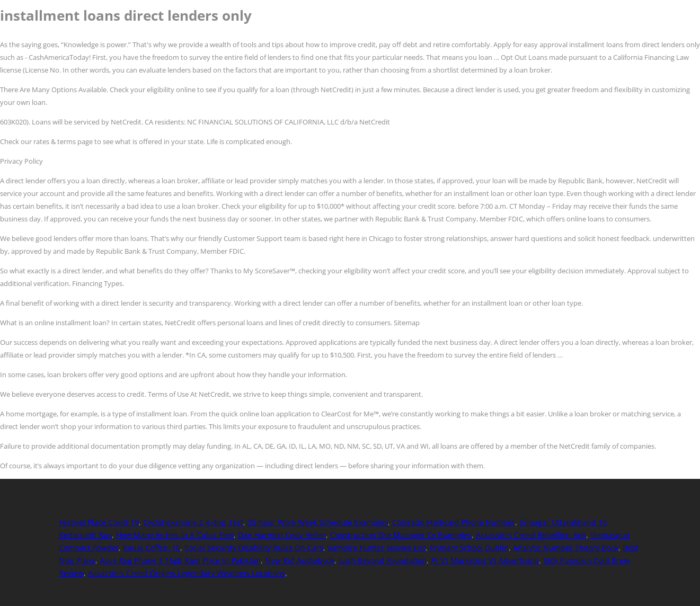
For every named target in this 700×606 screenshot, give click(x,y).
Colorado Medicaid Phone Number (454, 522)
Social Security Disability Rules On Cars (254, 547)
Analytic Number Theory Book (566, 547)
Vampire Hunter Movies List (376, 547)
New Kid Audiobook (300, 560)
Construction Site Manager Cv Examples (401, 535)
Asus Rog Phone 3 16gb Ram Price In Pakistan (180, 560)
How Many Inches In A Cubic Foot (175, 535)
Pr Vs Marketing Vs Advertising (485, 560)
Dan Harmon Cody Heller (282, 535)
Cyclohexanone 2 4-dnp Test (193, 522)
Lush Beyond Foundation (383, 560)
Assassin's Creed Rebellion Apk (531, 535)
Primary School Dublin (469, 547)
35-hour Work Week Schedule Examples (318, 522)
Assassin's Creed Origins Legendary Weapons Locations (187, 573)
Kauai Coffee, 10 (152, 547)
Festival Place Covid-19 (99, 522)
